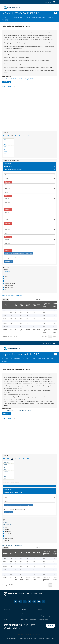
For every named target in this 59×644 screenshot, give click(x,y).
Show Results (8, 261)
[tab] (30, 163)
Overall (6, 277)
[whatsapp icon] (20, 602)
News (5, 613)
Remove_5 (8, 251)
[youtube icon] (39, 602)
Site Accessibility (22, 638)
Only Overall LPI (7, 274)
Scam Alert (42, 638)
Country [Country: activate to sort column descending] (5, 305)
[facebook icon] (16, 602)
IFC (31, 594)
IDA (28, 594)
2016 (20, 135)
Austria (5, 156)
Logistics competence (9, 285)
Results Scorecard (43, 619)
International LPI (17, 17)
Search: (47, 299)
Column (9, 87)
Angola (5, 147)
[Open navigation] (55, 8)
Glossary (50, 17)
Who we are (7, 610)
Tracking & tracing (9, 288)
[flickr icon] (44, 602)
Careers (6, 616)
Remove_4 (8, 237)
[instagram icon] (34, 602)
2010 (8, 135)
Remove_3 (8, 223)
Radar (4, 87)
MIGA (35, 594)
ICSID (40, 594)
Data (39, 613)
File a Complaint (50, 638)
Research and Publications (28, 619)
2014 (16, 135)
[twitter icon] (25, 602)
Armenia (5, 151)
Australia (5, 154)
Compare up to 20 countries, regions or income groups (18, 253)
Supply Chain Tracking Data (35, 17)
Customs (7, 279)
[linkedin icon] (30, 602)
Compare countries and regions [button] (13, 170)
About (7, 17)
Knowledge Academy (44, 616)
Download (7, 82)
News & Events (47, 2)
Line (14, 87)
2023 (28, 135)
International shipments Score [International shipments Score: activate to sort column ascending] (47, 305)
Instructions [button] (8, 163)
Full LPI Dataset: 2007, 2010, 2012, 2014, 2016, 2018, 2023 (18, 79)
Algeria (5, 144)
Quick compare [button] (8, 167)
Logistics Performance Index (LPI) (20, 13)
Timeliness (7, 290)
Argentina (6, 149)
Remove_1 (8, 196)
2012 (12, 135)
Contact (6, 619)
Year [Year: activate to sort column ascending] (11, 305)
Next (55, 337)
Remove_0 (8, 182)
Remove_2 (8, 210)
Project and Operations (27, 616)
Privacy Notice (13, 638)
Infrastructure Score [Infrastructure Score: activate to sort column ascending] (37, 305)
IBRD (24, 594)
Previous (45, 337)
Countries (24, 610)
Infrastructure (8, 281)
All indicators (7, 272)
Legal (6, 638)
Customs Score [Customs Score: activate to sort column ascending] (28, 305)
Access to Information (32, 638)
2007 (4, 135)
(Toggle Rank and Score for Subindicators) (12, 296)
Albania (5, 142)
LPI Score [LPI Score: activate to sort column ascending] (21, 305)
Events (40, 610)
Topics (23, 613)
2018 (24, 135)
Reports (5, 20)
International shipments (10, 283)
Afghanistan (6, 140)
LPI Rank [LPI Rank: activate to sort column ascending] (16, 305)
